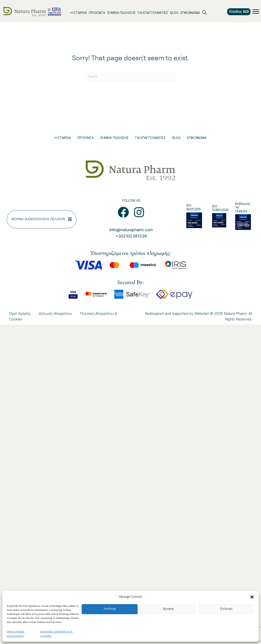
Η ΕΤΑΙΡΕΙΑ (79, 13)
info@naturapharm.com (131, 230)
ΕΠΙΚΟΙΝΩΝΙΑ (190, 13)
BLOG (174, 13)
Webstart (202, 313)
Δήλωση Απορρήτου (55, 313)
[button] (252, 597)
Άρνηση (168, 609)
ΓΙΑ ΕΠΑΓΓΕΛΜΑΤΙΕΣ (153, 13)
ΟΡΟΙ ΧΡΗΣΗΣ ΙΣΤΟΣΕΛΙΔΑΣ (16, 634)
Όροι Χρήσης (20, 313)
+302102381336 (131, 236)
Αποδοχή (110, 609)
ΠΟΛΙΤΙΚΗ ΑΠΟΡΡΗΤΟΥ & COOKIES (56, 634)
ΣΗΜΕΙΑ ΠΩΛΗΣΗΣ (121, 13)
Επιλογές (226, 609)
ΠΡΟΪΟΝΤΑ (97, 13)
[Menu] (256, 12)
